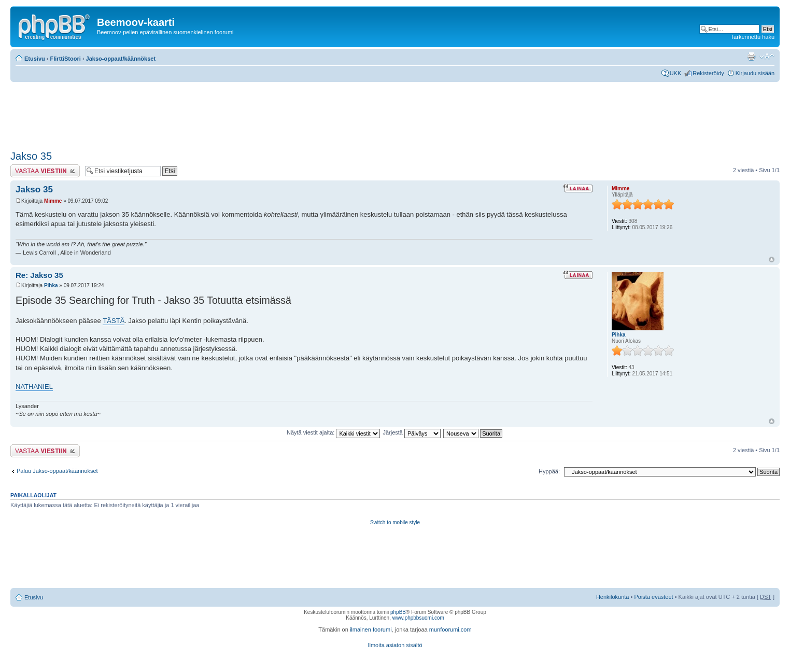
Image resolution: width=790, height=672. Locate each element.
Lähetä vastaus (45, 171)
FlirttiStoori (66, 59)
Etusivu (35, 59)
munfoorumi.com (450, 629)
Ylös (772, 260)
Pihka (51, 285)
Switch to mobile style (395, 522)
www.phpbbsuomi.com (418, 618)
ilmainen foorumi (371, 629)
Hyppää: (549, 471)
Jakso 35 (31, 156)
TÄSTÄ (114, 321)
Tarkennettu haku (753, 37)
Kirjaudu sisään (755, 73)
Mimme (53, 201)
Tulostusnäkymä (751, 57)
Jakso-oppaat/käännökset (121, 59)
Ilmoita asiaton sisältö (395, 645)
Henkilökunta (613, 597)
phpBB (398, 612)
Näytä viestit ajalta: (333, 432)
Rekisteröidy (708, 73)
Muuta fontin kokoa (767, 57)
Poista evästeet (653, 597)
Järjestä (412, 432)
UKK (676, 73)
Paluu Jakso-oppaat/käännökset (57, 471)
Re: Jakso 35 (39, 275)
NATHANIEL (34, 387)
